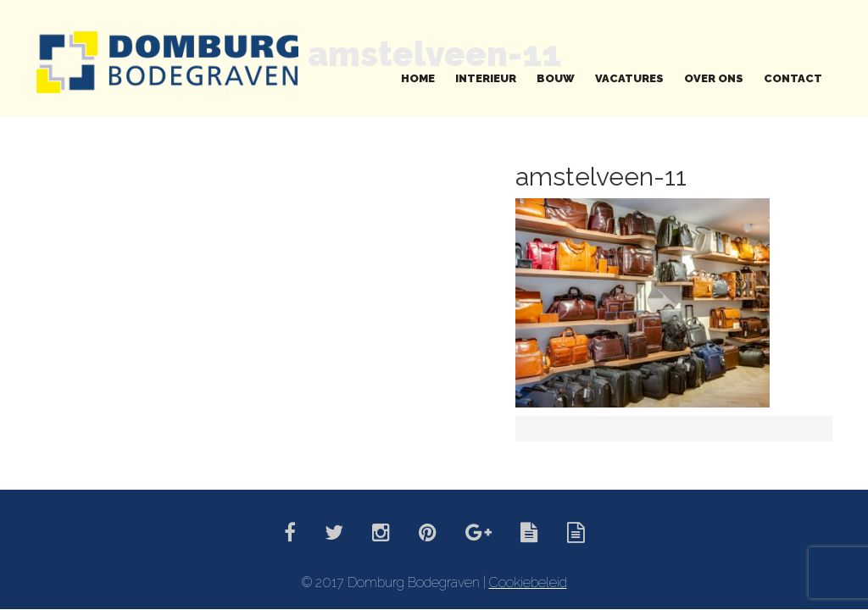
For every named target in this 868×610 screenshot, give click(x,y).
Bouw (556, 78)
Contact (793, 78)
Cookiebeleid (528, 582)
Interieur (486, 78)
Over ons (714, 78)
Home (418, 78)
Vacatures (629, 78)
